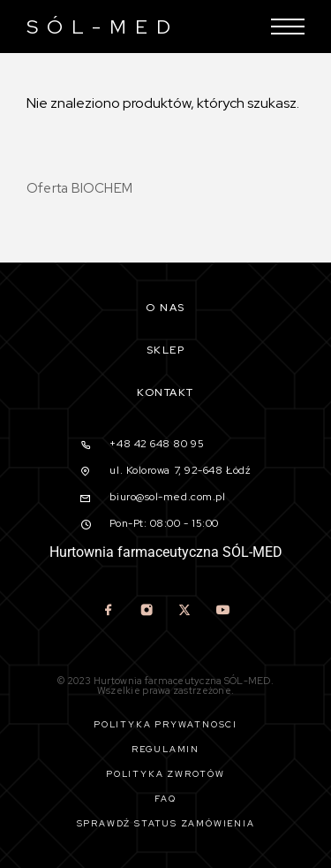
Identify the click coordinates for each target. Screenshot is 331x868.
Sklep (166, 350)
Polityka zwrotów (165, 774)
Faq (165, 799)
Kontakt (165, 392)
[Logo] (98, 27)
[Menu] (288, 27)
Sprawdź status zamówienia (166, 823)
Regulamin (165, 749)
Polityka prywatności (165, 724)
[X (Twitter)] (185, 612)
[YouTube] (223, 612)
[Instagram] (147, 612)
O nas (165, 308)
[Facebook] (109, 612)
